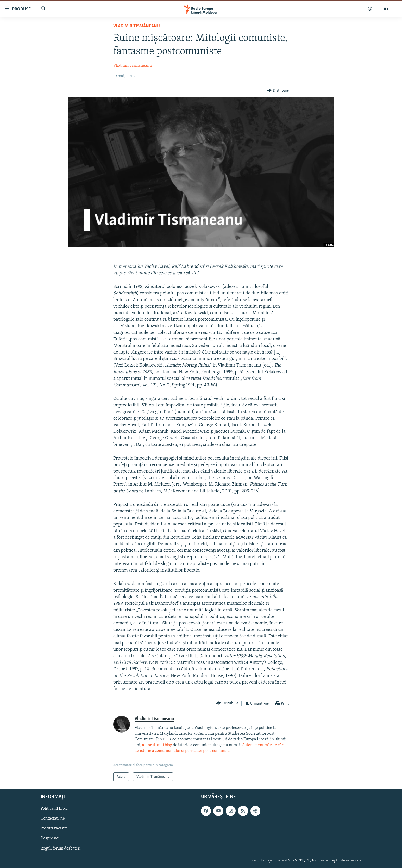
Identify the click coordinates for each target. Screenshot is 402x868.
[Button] (278, 91)
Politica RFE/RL (54, 809)
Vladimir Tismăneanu (137, 26)
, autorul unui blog (156, 745)
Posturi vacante (54, 829)
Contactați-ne (53, 819)
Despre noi (50, 839)
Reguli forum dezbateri (61, 848)
